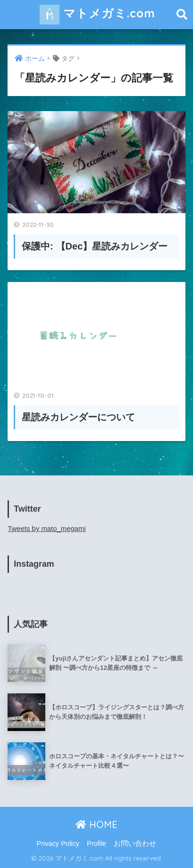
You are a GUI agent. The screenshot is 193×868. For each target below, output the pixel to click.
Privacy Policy (58, 844)
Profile (96, 844)
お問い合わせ (135, 844)
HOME (96, 824)
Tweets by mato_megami (46, 529)
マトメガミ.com (97, 15)
